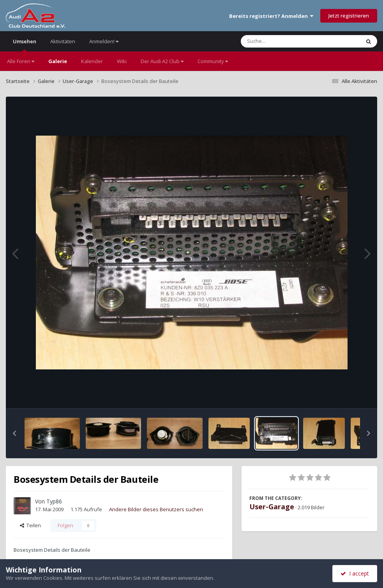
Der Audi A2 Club (162, 61)
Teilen (30, 525)
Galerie (58, 61)
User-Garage (272, 507)
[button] (14, 433)
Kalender (92, 61)
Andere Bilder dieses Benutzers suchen (156, 509)
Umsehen (25, 45)
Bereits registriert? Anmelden (271, 16)
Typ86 (54, 501)
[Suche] (285, 41)
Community (213, 61)
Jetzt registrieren (349, 16)
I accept (355, 573)
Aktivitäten (63, 41)
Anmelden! (104, 41)
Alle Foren (21, 61)
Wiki (122, 61)
